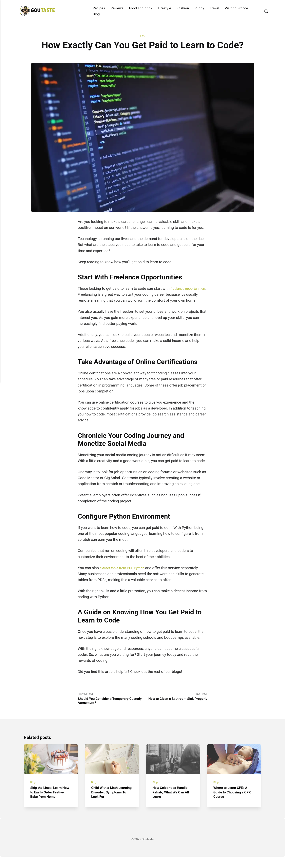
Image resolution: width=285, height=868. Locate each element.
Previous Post (110, 706)
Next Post (175, 706)
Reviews (117, 8)
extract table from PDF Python (125, 574)
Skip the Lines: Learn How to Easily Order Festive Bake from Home (51, 803)
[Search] (266, 11)
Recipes (99, 8)
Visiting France (236, 8)
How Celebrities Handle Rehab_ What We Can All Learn (173, 803)
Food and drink (141, 8)
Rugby (199, 8)
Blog (96, 14)
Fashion (183, 8)
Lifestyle (165, 8)
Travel (215, 8)
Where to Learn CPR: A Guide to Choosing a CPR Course (232, 803)
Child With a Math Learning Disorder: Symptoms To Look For (110, 803)
